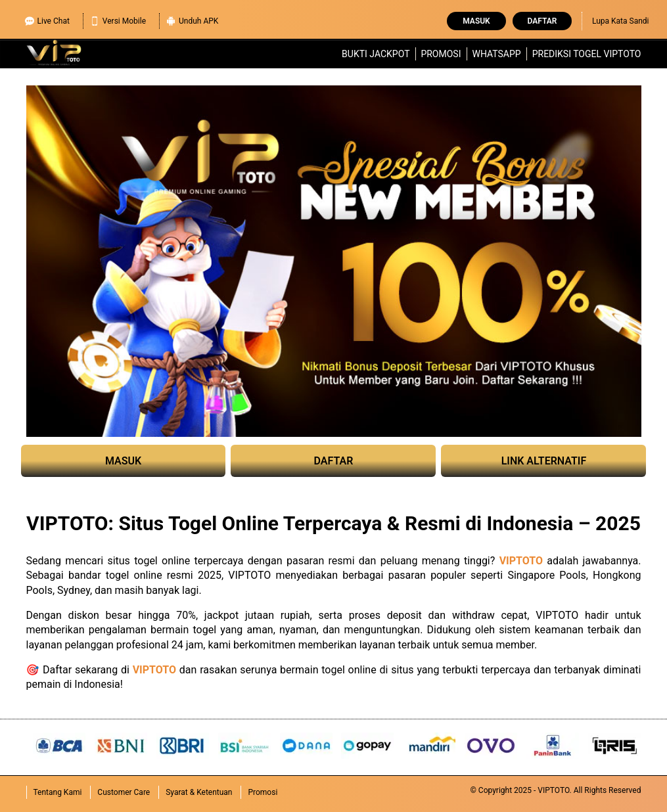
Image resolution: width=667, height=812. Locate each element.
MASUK (123, 461)
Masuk (476, 21)
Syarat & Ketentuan (199, 792)
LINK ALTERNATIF (544, 461)
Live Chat (47, 19)
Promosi (441, 54)
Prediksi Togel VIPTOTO (587, 54)
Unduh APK (192, 19)
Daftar (542, 21)
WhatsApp (496, 54)
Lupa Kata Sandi (621, 21)
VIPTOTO (521, 561)
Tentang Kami (58, 792)
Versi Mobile (118, 19)
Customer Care (124, 792)
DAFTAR (334, 461)
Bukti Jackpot (376, 54)
